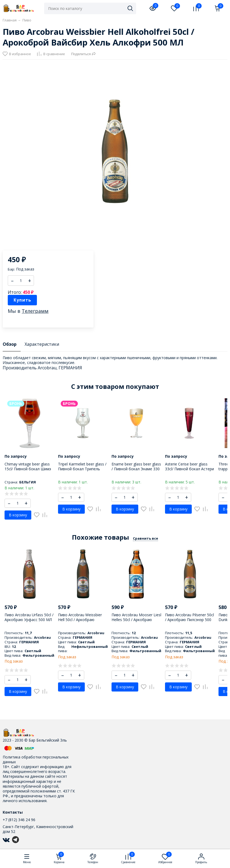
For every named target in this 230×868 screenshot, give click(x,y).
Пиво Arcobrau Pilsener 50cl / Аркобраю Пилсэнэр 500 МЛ (189, 620)
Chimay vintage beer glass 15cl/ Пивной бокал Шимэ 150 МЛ (28, 469)
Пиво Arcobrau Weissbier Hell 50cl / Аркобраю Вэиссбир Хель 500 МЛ (80, 620)
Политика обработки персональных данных (36, 759)
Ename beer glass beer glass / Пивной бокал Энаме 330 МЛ (136, 469)
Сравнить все (145, 538)
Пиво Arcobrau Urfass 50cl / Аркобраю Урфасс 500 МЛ (29, 617)
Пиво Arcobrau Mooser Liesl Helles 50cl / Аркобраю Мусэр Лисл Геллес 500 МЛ (136, 620)
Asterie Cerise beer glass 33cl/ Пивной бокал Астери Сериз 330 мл (189, 469)
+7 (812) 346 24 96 (19, 820)
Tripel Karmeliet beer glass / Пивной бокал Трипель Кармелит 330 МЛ (82, 469)
